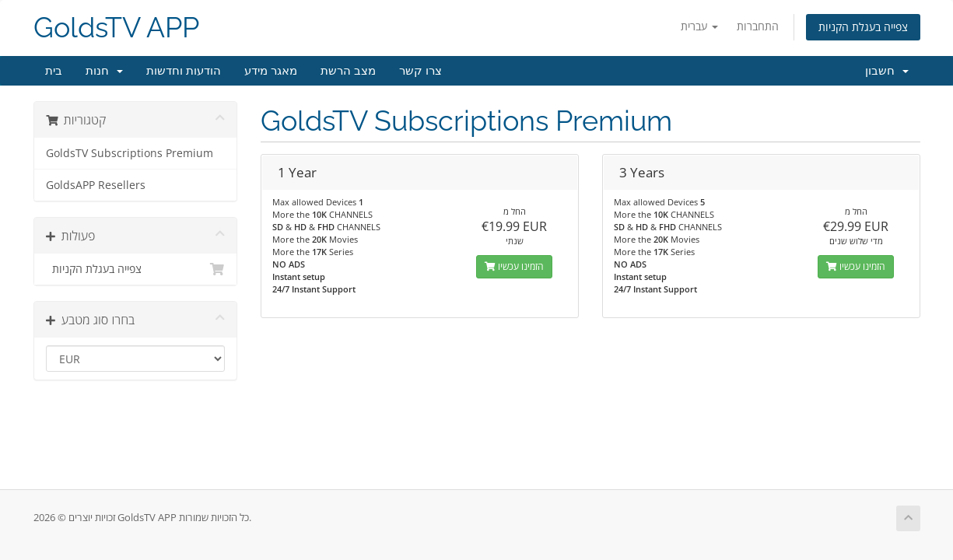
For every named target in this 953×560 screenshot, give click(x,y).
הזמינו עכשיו (514, 266)
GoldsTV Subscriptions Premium (130, 153)
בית (54, 71)
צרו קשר (420, 71)
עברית (699, 26)
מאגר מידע (271, 71)
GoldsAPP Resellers (96, 185)
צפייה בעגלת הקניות (863, 27)
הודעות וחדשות (184, 71)
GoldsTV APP (116, 28)
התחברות (758, 26)
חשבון (887, 71)
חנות (104, 71)
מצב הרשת (348, 71)
